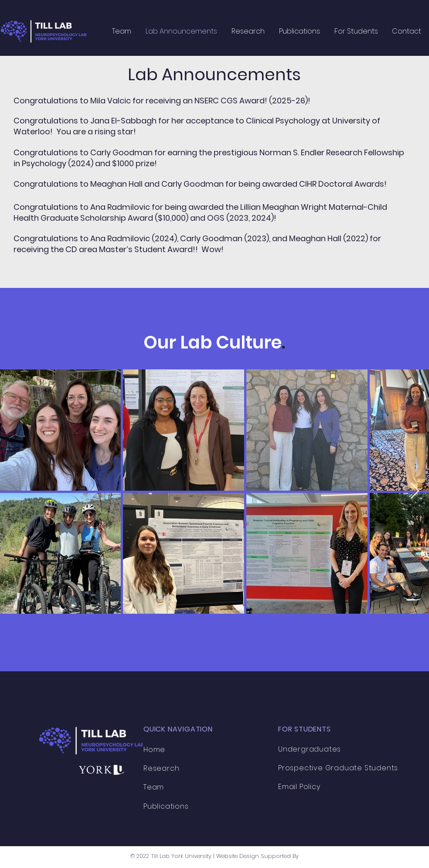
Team (154, 787)
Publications (166, 806)
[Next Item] (415, 491)
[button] (248, 31)
